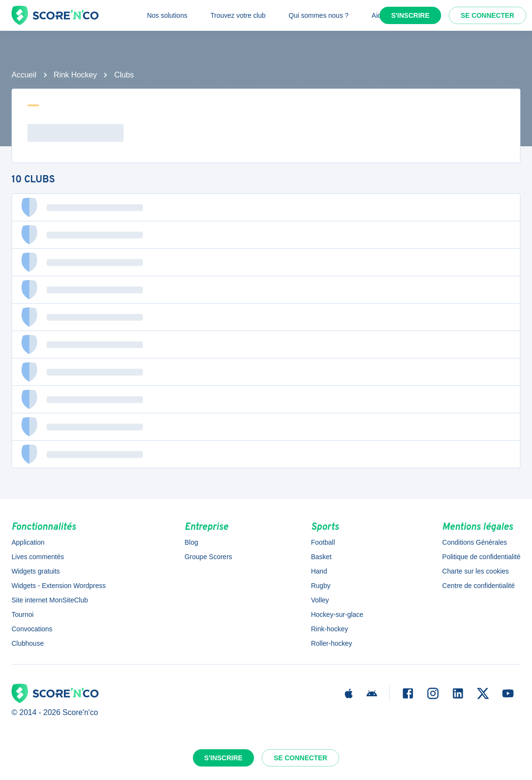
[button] (266, 207)
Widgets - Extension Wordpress (59, 586)
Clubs (124, 75)
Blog (191, 542)
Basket (321, 557)
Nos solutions (167, 15)
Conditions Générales (475, 542)
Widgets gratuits (36, 571)
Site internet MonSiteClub (50, 600)
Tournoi (23, 614)
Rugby (320, 586)
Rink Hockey (76, 75)
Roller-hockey (331, 643)
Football (323, 542)
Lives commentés (38, 557)
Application (28, 542)
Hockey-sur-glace (337, 614)
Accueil (24, 75)
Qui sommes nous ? (319, 15)
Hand (319, 571)
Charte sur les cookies (475, 571)
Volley (320, 600)
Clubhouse (28, 643)
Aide (379, 15)
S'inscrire (410, 15)
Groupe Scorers (209, 557)
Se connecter (488, 15)
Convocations (32, 629)
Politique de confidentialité (481, 557)
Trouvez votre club (238, 15)
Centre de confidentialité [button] (478, 586)
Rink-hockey (329, 629)
